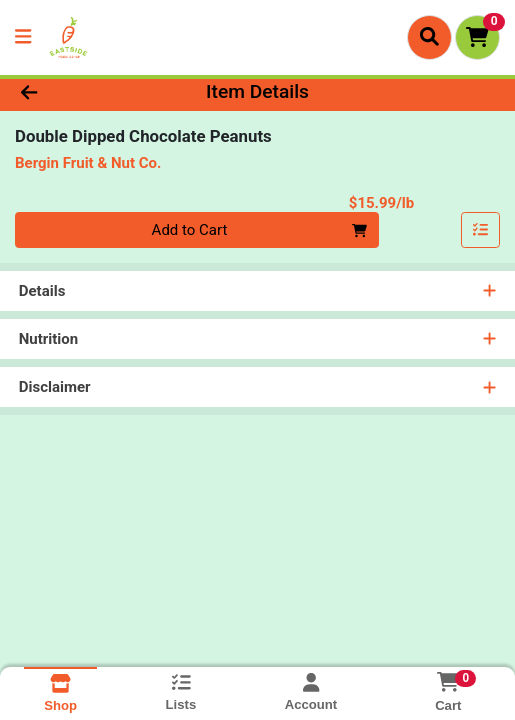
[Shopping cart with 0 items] (477, 37)
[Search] (429, 37)
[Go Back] (75, 92)
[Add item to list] (481, 231)
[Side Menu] (23, 37)
